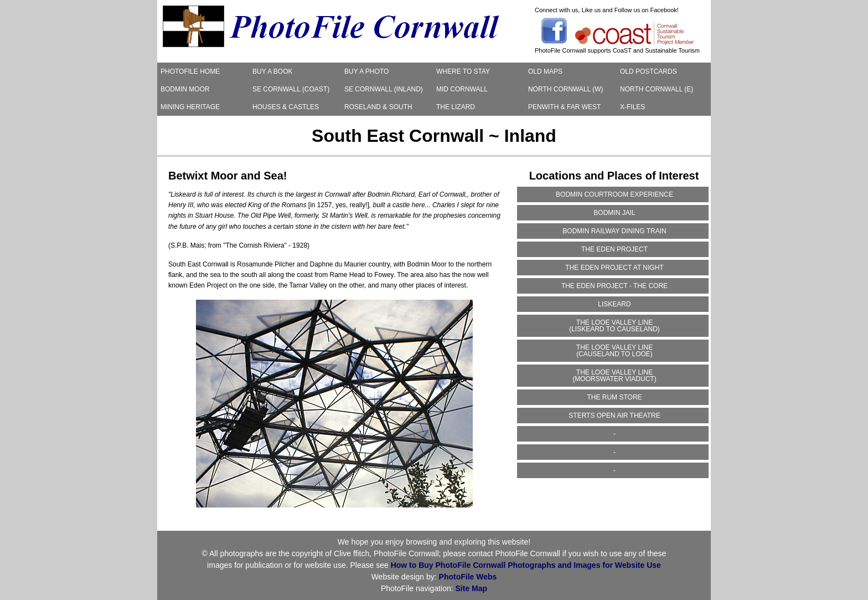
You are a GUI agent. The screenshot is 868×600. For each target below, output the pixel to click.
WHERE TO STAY (463, 71)
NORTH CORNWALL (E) (657, 89)
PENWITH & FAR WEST (564, 107)
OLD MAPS (545, 71)
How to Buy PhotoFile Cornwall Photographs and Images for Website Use (526, 565)
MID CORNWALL (462, 89)
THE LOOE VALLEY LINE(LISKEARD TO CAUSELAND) (614, 326)
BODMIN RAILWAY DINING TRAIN (614, 231)
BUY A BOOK (272, 71)
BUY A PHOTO (366, 71)
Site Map (472, 588)
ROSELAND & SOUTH (378, 107)
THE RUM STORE (614, 397)
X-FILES (632, 107)
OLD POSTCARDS (649, 71)
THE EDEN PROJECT (614, 249)
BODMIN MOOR (185, 89)
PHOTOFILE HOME (190, 71)
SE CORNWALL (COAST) (291, 89)
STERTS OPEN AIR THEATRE (614, 416)
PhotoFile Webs (468, 577)
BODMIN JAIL (614, 213)
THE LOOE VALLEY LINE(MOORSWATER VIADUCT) (614, 376)
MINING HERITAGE (190, 107)
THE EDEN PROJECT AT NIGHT (614, 268)
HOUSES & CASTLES (286, 107)
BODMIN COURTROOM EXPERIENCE (614, 194)
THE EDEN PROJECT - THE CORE (614, 286)
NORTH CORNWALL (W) (566, 89)
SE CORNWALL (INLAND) (384, 89)
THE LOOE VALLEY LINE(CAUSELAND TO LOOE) (614, 351)
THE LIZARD (456, 107)
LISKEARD (614, 304)
